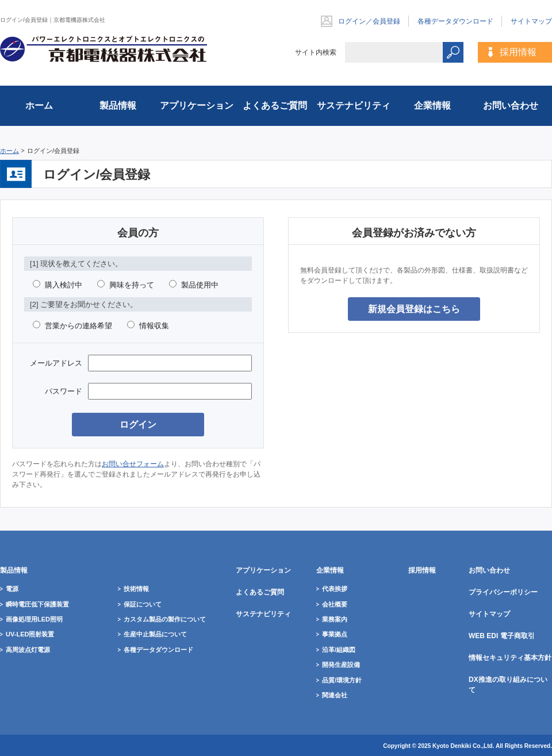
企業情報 (432, 105)
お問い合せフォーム (133, 464)
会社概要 (335, 604)
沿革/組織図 (339, 650)
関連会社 (335, 695)
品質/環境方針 (342, 680)
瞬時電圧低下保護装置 (37, 604)
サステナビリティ (354, 105)
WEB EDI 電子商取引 (502, 636)
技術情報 (136, 589)
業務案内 (335, 619)
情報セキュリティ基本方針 (510, 658)
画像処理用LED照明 (34, 619)
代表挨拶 (335, 589)
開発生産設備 (341, 665)
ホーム (9, 151)
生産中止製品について (155, 634)
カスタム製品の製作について (165, 619)
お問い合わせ (511, 105)
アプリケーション (197, 105)
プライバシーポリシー (503, 592)
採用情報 (518, 52)
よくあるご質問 (275, 105)
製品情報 (118, 105)
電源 (12, 589)
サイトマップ (531, 21)
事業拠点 (335, 634)
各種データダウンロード (455, 21)
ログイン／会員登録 (369, 21)
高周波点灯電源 (28, 650)
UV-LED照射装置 (30, 634)
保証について (143, 604)
